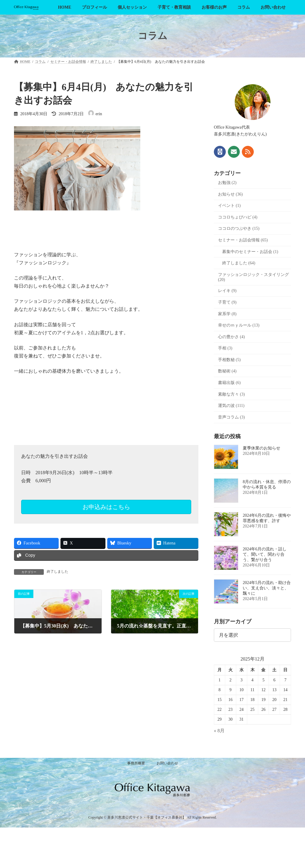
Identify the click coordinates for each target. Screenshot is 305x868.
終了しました (57, 572)
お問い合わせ (167, 763)
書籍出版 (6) (229, 383)
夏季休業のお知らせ (262, 448)
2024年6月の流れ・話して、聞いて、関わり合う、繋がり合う (265, 554)
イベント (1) (229, 206)
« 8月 (219, 731)
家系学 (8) (227, 314)
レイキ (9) (227, 291)
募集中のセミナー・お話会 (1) (250, 251)
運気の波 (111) (231, 406)
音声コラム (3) (231, 417)
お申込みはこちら (106, 507)
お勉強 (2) (227, 183)
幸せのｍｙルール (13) (239, 325)
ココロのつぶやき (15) (239, 228)
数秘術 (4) (227, 371)
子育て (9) (227, 302)
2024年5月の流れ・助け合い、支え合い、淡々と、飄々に (267, 588)
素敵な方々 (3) (231, 394)
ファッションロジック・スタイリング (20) (253, 277)
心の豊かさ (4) (231, 337)
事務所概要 (136, 763)
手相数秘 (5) (229, 360)
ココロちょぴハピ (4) (238, 217)
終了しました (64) (239, 263)
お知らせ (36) (230, 194)
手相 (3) (225, 348)
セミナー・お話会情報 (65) (243, 240)
